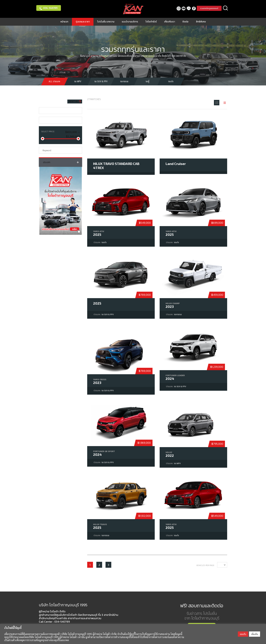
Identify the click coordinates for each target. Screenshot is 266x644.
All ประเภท (54, 81)
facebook (194, 8)
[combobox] (60, 111)
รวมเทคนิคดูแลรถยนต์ (209, 8)
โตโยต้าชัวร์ (151, 22)
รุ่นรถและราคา (83, 22)
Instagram (179, 8)
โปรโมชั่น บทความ (106, 22)
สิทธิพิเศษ (201, 22)
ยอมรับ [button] (243, 634)
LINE (189, 8)
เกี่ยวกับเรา (170, 22)
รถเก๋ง (171, 81)
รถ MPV (78, 81)
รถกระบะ (124, 81)
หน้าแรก (64, 22)
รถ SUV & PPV (101, 81)
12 (221, 565)
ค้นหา (225, 8)
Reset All (74, 101)
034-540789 (50, 8)
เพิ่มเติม (255, 634)
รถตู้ (147, 81)
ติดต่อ (185, 22)
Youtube (184, 8)
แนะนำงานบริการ (130, 22)
